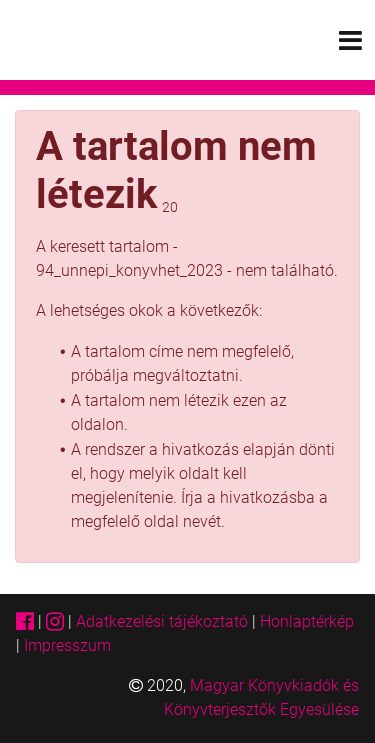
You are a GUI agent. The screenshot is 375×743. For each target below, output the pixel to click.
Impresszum (67, 645)
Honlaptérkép (307, 621)
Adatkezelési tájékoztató (162, 621)
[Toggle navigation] (350, 40)
